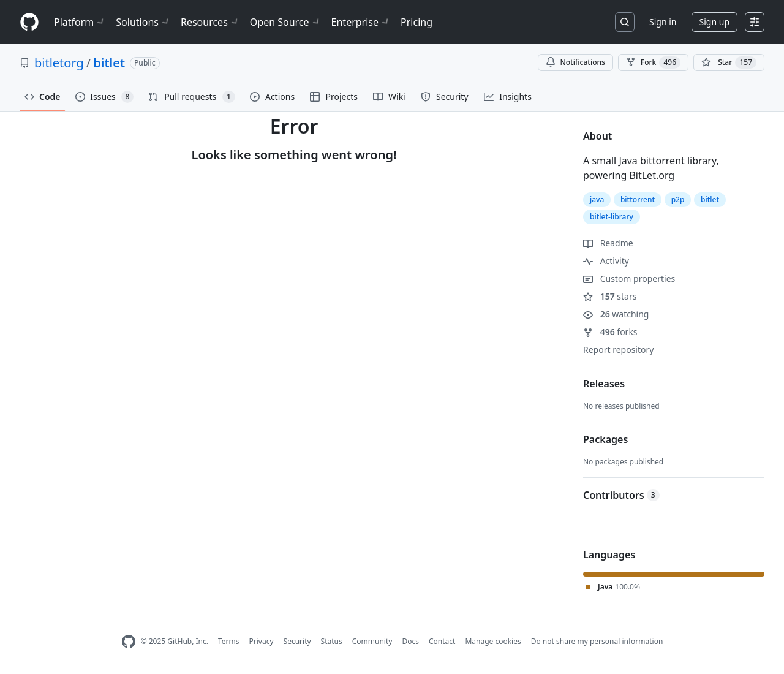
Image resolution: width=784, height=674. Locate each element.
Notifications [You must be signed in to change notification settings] (575, 62)
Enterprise (361, 22)
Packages (605, 439)
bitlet (109, 63)
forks (610, 332)
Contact (442, 641)
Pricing (417, 22)
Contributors (621, 495)
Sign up (714, 22)
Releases (604, 384)
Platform (80, 22)
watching (616, 314)
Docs (410, 641)
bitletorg (59, 63)
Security (297, 641)
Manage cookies (493, 641)
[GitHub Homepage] (129, 642)
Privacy (262, 641)
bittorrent (638, 199)
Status (332, 641)
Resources (210, 22)
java (597, 199)
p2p (678, 199)
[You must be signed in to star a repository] (729, 62)
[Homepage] (29, 22)
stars (610, 296)
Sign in (663, 22)
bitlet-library (612, 217)
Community (372, 641)
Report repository (618, 350)
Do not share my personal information (597, 641)
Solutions (143, 22)
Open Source (286, 22)
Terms (229, 641)
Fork (653, 62)
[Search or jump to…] (625, 22)
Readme (608, 243)
